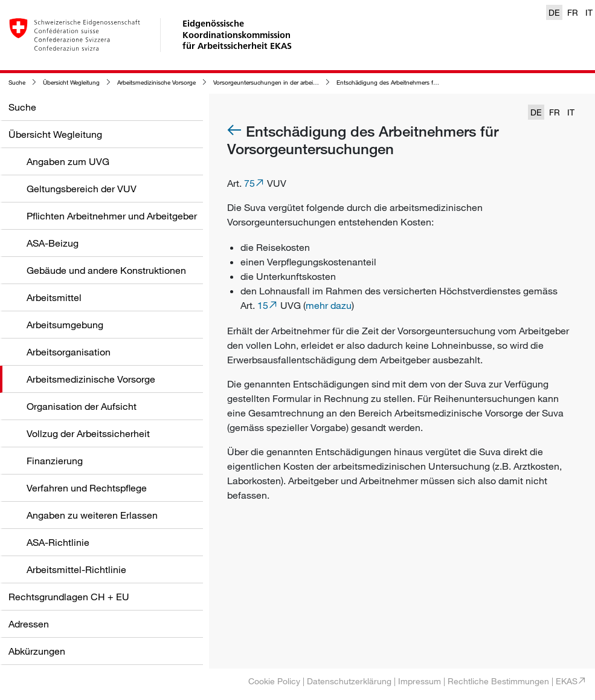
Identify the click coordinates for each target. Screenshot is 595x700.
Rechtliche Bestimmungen (498, 681)
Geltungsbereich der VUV (82, 189)
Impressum (420, 681)
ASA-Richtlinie (58, 542)
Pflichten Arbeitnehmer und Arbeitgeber (112, 216)
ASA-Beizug (53, 243)
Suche (17, 83)
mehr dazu (329, 305)
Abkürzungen (37, 651)
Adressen (29, 624)
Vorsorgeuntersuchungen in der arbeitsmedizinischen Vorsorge (297, 83)
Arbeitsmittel (54, 297)
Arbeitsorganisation (69, 352)
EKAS (567, 681)
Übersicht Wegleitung (71, 83)
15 (263, 305)
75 (249, 183)
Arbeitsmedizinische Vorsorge (156, 83)
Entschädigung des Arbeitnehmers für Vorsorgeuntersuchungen (423, 83)
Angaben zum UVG (68, 161)
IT (589, 12)
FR (573, 12)
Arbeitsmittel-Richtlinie (76, 569)
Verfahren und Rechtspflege (87, 488)
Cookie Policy (274, 681)
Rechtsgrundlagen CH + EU (69, 597)
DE (554, 12)
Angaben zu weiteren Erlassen (92, 515)
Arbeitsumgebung (65, 325)
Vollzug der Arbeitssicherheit (88, 433)
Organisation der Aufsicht (82, 406)
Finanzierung (55, 461)
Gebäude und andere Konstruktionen (106, 270)
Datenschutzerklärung (349, 681)
